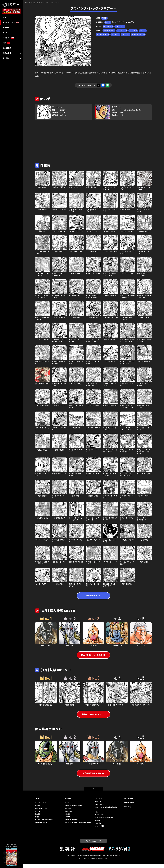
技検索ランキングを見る (93, 718)
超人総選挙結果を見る (93, 777)
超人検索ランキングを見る (93, 656)
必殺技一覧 (35, 3)
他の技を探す (93, 596)
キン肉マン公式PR (93, 845)
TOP (27, 3)
